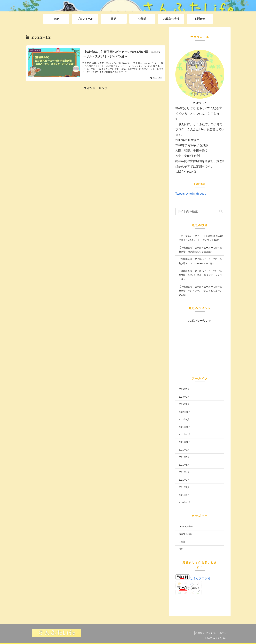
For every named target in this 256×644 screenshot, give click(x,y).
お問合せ (197, 633)
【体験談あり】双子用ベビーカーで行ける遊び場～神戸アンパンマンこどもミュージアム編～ (200, 291)
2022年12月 (185, 412)
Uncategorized (186, 527)
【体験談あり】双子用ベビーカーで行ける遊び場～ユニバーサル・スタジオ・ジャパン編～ (200, 275)
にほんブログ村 (193, 578)
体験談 (182, 542)
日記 (181, 549)
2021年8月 (184, 457)
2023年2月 (184, 404)
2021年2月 (184, 487)
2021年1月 (184, 495)
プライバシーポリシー (216, 633)
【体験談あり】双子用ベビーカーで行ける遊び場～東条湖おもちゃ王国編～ (200, 250)
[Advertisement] (96, 114)
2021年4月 (184, 472)
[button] (221, 211)
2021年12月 (185, 427)
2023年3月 (184, 397)
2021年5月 (184, 465)
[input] (200, 212)
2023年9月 (184, 389)
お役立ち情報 (185, 534)
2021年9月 (184, 450)
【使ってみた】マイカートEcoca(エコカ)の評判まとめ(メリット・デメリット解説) (201, 238)
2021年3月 (184, 480)
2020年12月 (185, 502)
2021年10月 (185, 442)
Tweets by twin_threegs (191, 194)
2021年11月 (185, 435)
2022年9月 (184, 419)
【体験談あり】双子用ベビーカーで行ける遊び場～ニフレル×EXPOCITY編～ (200, 261)
